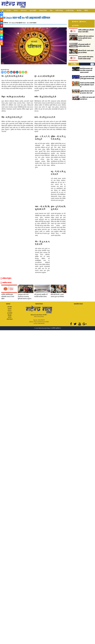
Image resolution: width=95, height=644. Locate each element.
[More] (26, 72)
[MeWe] (17, 72)
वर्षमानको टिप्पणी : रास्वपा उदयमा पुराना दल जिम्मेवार (57, 296)
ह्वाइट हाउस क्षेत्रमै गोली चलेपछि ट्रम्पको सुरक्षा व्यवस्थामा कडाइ (87, 78)
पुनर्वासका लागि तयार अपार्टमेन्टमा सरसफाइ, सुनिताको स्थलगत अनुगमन (25, 297)
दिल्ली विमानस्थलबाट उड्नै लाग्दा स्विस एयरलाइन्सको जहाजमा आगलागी (86, 71)
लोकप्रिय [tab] (76, 26)
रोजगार (16, 11)
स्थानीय (10, 309)
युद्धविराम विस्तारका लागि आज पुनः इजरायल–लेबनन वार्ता (87, 92)
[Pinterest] (14, 72)
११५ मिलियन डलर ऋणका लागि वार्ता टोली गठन (87, 98)
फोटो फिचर (10, 319)
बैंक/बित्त (79, 11)
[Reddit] (8, 72)
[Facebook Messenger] (2, 38)
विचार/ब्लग (24, 11)
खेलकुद (10, 315)
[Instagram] (2, 41)
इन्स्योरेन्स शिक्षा (70, 11)
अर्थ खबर (9, 11)
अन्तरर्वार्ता (10, 313)
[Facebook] (2, 72)
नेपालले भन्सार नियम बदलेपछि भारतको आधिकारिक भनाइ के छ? (87, 85)
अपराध (10, 317)
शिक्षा (51, 11)
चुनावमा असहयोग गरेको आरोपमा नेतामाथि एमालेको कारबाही (86, 58)
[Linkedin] (11, 72)
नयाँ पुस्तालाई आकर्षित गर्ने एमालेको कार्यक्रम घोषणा (41, 296)
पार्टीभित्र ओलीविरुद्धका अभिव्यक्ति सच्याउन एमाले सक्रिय (8, 297)
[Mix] (20, 72)
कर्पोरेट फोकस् (59, 11)
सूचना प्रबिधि (33, 11)
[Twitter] (5, 72)
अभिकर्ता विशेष (43, 11)
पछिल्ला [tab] (76, 22)
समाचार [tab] (84, 22)
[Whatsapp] (23, 72)
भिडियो (86, 11)
